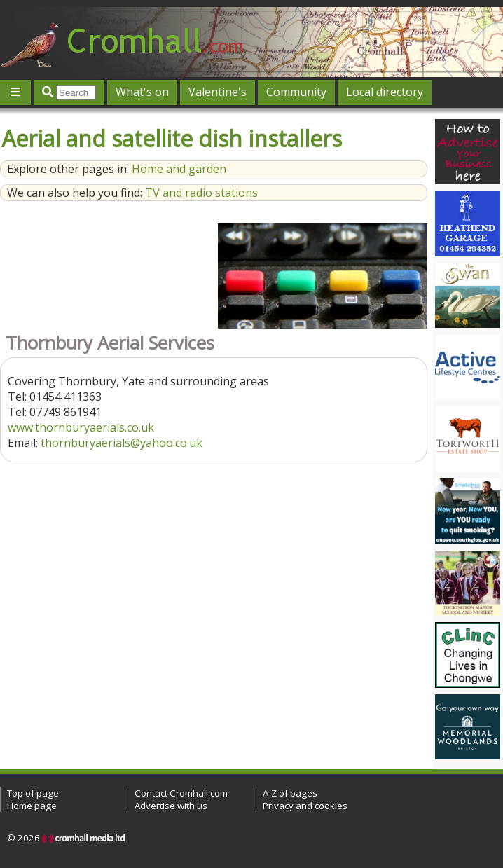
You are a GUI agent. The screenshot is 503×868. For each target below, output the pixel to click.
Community (296, 92)
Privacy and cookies (305, 806)
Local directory (385, 92)
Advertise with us (171, 806)
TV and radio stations (201, 193)
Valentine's (218, 92)
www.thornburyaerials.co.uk (81, 427)
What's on (142, 92)
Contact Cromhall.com (181, 793)
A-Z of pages (290, 793)
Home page (32, 806)
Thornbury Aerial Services (110, 343)
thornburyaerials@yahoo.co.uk (122, 443)
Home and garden (179, 169)
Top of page (33, 793)
